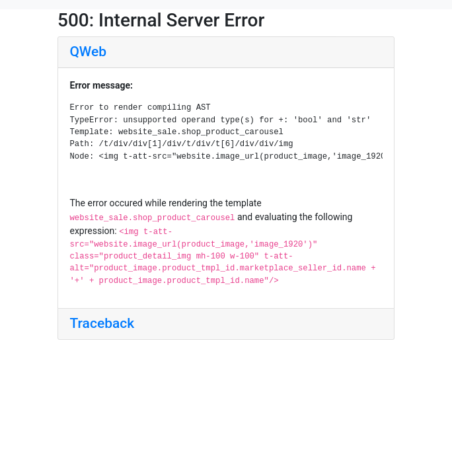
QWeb (88, 52)
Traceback (102, 323)
